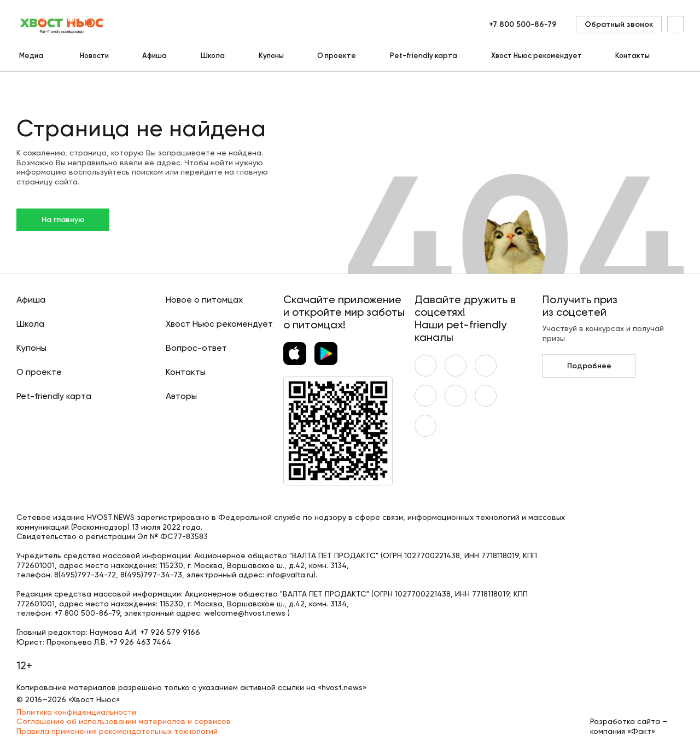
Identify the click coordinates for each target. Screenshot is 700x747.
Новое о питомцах (204, 300)
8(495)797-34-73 (151, 575)
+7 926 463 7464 (140, 642)
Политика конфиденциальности (76, 712)
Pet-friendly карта (424, 56)
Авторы (181, 396)
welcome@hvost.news (245, 613)
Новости (94, 56)
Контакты (632, 56)
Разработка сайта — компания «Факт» (629, 726)
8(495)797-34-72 (85, 575)
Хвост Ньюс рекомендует (536, 56)
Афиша (154, 56)
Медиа (31, 56)
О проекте (337, 56)
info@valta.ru (290, 575)
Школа (213, 56)
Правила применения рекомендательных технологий (117, 731)
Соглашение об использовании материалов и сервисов (124, 721)
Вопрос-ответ (196, 348)
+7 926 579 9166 (170, 632)
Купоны (271, 56)
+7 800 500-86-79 (523, 24)
